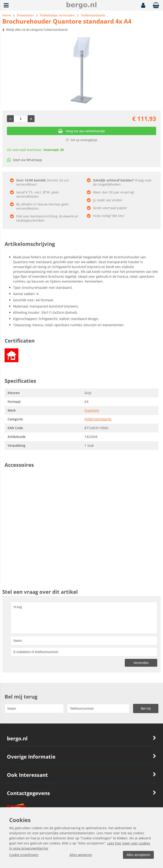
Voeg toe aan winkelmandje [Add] (81, 131)
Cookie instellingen (24, 855)
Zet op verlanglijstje (81, 140)
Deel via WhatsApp (25, 160)
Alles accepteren (138, 855)
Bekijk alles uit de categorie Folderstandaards (35, 30)
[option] (81, 70)
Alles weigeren (80, 855)
